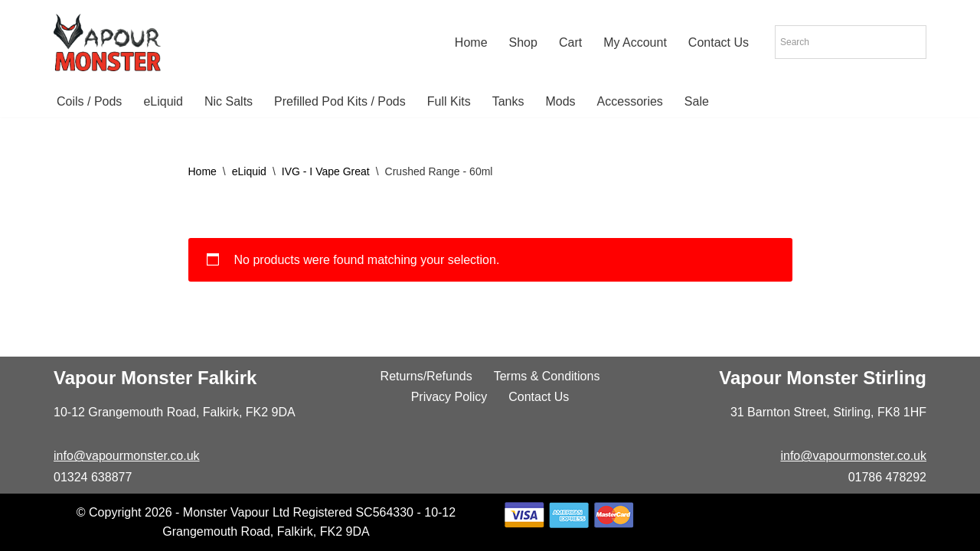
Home (471, 42)
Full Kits (449, 101)
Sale (697, 101)
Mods (560, 101)
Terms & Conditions (547, 376)
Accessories (630, 101)
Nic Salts (229, 101)
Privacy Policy (449, 397)
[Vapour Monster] (107, 42)
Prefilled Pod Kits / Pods (340, 101)
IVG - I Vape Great (326, 171)
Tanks (508, 101)
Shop (523, 42)
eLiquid (163, 101)
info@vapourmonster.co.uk (127, 456)
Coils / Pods (89, 101)
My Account (635, 42)
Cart (570, 42)
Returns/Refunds (426, 376)
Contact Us (719, 42)
